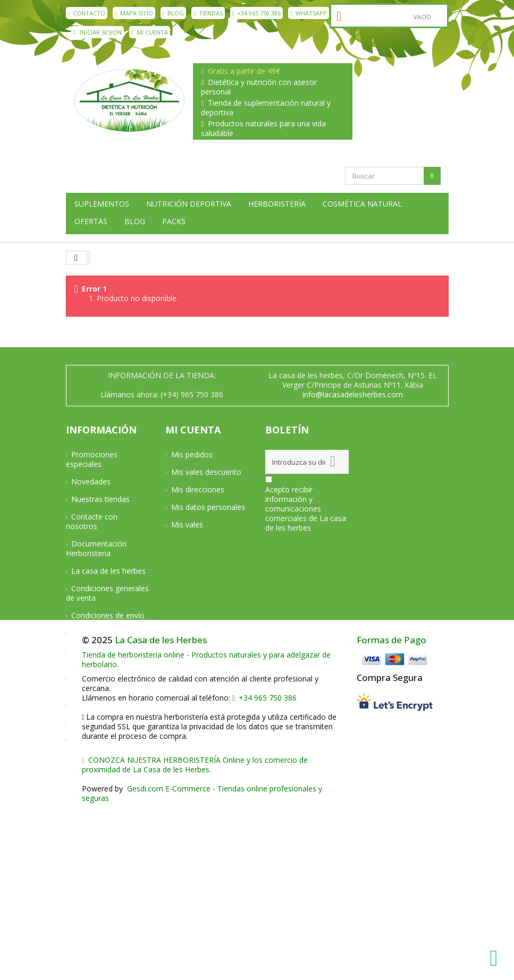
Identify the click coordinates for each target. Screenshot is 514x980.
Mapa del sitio (95, 740)
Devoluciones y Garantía (95, 655)
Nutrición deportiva (189, 204)
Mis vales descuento (206, 472)
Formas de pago (100, 633)
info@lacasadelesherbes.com (353, 394)
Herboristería (277, 204)
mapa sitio (134, 13)
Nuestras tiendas (100, 499)
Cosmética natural (362, 204)
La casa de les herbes (108, 571)
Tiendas (208, 13)
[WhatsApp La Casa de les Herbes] (496, 958)
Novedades (91, 482)
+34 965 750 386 (257, 13)
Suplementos (102, 204)
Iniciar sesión (98, 32)
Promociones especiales (92, 459)
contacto (87, 13)
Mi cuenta (150, 32)
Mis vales (187, 525)
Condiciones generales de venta (108, 593)
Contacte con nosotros (92, 521)
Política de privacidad (107, 705)
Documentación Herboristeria (96, 548)
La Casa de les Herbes (161, 812)
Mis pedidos (192, 454)
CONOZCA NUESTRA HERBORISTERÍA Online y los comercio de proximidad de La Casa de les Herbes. (195, 937)
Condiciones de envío (108, 615)
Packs (174, 221)
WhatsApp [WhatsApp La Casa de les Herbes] (309, 13)
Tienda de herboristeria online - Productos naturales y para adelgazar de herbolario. (206, 832)
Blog (174, 13)
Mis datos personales (208, 507)
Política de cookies (103, 722)
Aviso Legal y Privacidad (91, 682)
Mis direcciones (198, 489)
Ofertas (91, 221)
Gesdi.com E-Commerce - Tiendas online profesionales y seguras (202, 965)
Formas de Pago (391, 812)
